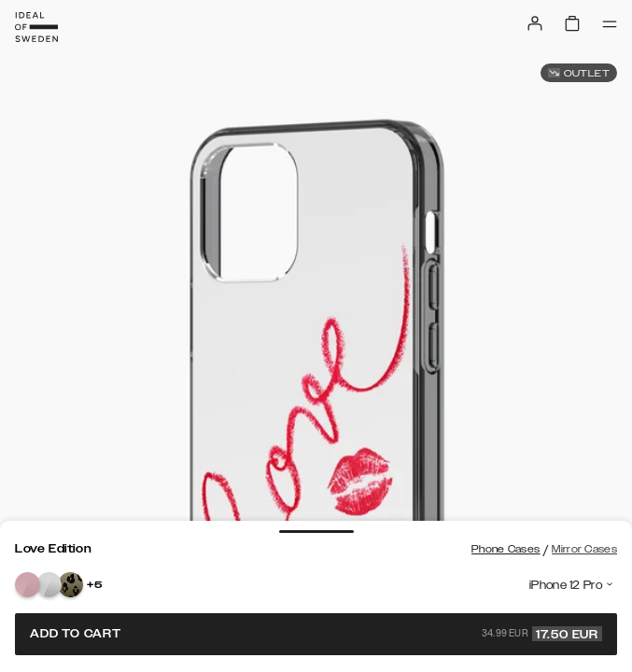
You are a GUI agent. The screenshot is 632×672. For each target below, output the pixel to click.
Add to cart (316, 634)
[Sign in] (535, 23)
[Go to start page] (36, 27)
